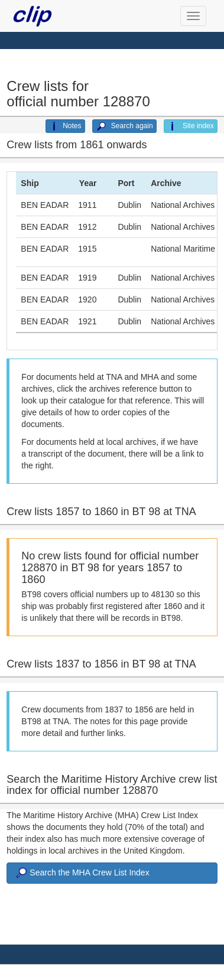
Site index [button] (191, 126)
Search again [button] (124, 126)
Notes (65, 126)
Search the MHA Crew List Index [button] (82, 873)
